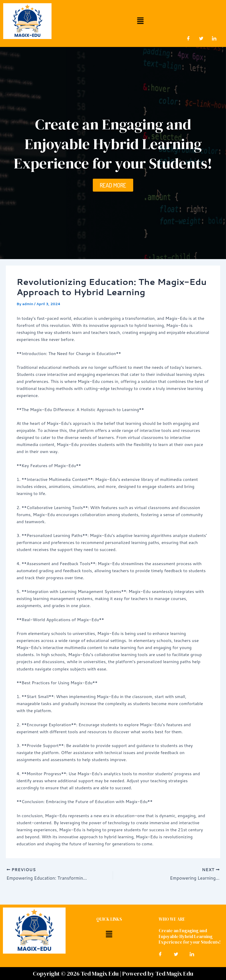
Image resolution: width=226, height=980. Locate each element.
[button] (140, 20)
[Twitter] (201, 38)
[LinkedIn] (214, 38)
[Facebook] (189, 38)
